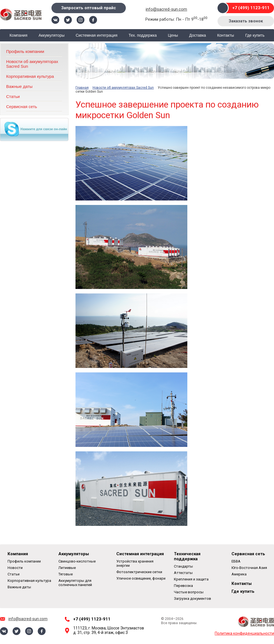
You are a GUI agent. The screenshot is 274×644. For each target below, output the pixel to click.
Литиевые (67, 568)
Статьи (13, 96)
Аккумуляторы (52, 35)
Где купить (255, 35)
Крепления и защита (191, 579)
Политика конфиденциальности (244, 633)
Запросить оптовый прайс (89, 8)
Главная (82, 88)
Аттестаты (183, 573)
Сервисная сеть (22, 107)
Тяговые (66, 574)
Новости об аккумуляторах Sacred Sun (123, 88)
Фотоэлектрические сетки (139, 572)
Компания (18, 35)
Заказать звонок (246, 21)
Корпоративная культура (30, 76)
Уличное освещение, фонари (141, 578)
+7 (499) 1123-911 (251, 8)
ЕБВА (236, 561)
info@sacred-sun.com (166, 9)
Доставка (198, 35)
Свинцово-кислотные (77, 561)
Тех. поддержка (143, 35)
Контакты (226, 35)
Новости (15, 568)
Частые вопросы (189, 592)
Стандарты (183, 566)
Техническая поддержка (187, 556)
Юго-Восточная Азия (249, 568)
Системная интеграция (97, 35)
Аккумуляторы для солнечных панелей (75, 583)
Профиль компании (25, 51)
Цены (173, 35)
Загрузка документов (192, 599)
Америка (239, 574)
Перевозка (183, 586)
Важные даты (19, 86)
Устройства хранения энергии (135, 563)
